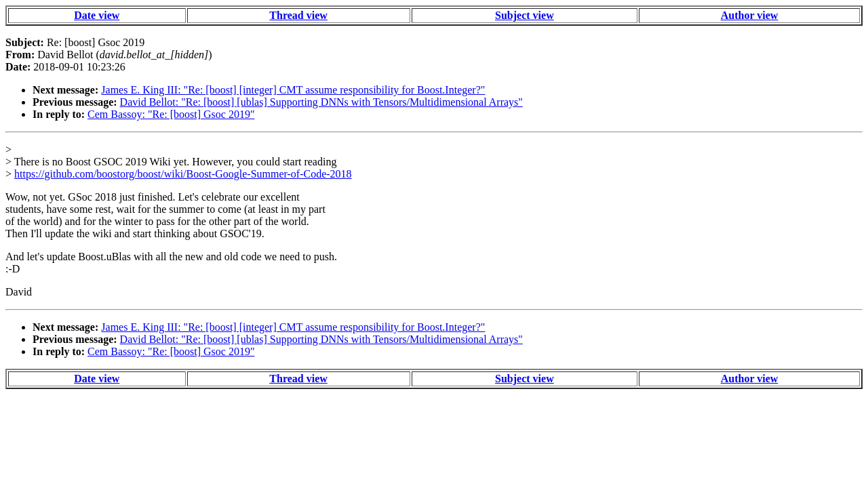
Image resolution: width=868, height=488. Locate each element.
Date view (97, 15)
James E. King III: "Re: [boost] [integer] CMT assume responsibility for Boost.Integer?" (293, 90)
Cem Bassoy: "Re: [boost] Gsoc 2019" (171, 114)
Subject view (525, 15)
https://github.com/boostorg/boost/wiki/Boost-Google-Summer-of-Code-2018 (183, 174)
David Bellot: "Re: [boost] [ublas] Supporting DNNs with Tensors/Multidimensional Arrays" (321, 102)
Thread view (298, 15)
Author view (750, 15)
